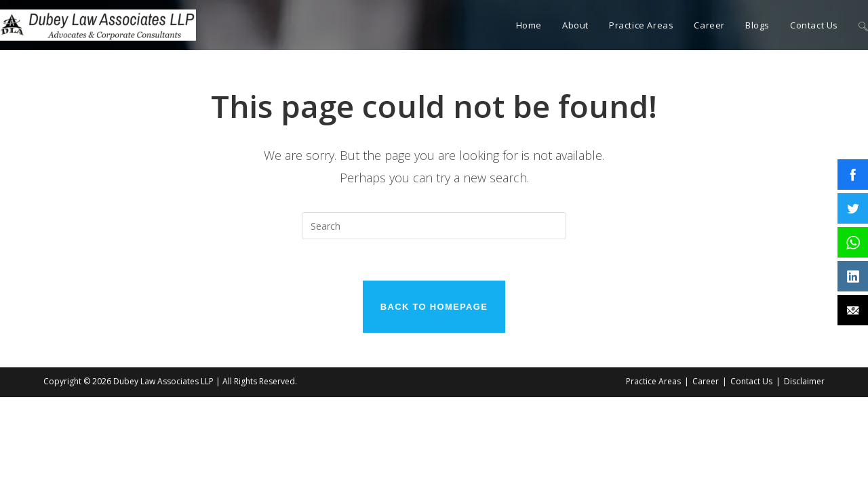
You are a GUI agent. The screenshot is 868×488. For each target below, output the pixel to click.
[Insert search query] (434, 226)
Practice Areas (653, 382)
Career (706, 382)
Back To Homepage (434, 307)
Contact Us (751, 382)
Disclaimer (804, 382)
